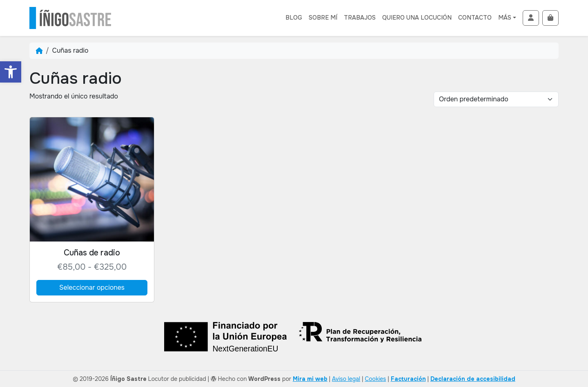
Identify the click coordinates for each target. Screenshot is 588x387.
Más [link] (505, 18)
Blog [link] (294, 18)
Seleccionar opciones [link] (92, 287)
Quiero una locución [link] (417, 18)
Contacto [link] (475, 18)
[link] (11, 72)
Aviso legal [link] (346, 379)
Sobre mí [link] (323, 18)
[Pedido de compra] (496, 99)
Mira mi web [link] (310, 379)
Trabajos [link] (360, 18)
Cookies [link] (375, 379)
